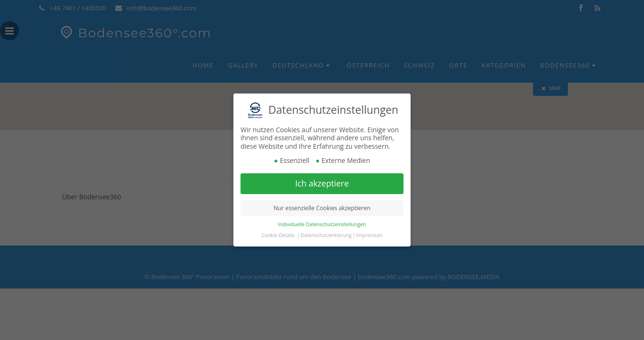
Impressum (369, 235)
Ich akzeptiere (322, 183)
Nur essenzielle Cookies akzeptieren (322, 208)
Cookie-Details (278, 235)
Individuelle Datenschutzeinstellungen (322, 224)
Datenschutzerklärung (326, 235)
